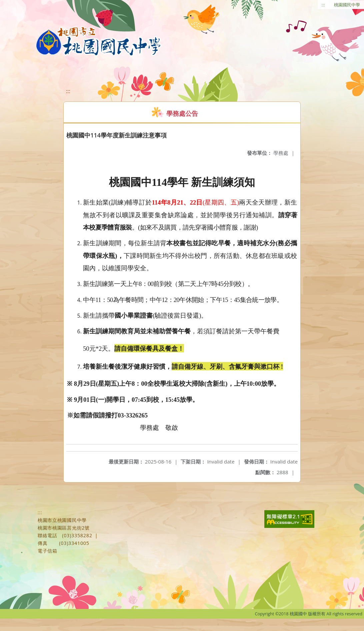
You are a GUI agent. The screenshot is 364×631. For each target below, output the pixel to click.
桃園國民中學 (347, 5)
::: (323, 5)
